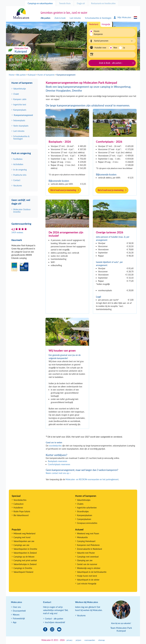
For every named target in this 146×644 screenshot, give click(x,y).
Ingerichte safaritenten (87, 508)
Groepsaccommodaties (87, 523)
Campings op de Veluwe (24, 557)
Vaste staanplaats (21, 126)
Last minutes (75, 18)
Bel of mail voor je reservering (63, 190)
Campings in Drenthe (23, 568)
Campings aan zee (21, 545)
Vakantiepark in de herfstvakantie (92, 572)
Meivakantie (82, 537)
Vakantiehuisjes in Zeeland (25, 564)
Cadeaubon (19, 504)
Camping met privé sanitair (25, 560)
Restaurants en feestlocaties (103, 3)
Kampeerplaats (20, 110)
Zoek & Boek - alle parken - (111, 63)
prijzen (78, 640)
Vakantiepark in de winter (88, 580)
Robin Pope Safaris (22, 511)
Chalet (16, 94)
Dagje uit (81, 3)
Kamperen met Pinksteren (88, 545)
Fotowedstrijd (19, 618)
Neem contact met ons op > (58, 473)
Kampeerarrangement (23, 115)
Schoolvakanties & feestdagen (98, 18)
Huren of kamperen (22, 83)
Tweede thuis (65, 3)
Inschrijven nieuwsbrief (55, 622)
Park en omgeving (21, 153)
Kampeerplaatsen (85, 515)
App (15, 622)
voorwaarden (90, 640)
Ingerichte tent (20, 105)
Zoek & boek (60, 18)
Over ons (17, 607)
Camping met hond (22, 537)
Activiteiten (18, 164)
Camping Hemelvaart (86, 541)
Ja (124, 48)
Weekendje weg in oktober (89, 568)
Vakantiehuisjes (84, 500)
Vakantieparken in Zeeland (25, 553)
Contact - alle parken (54, 619)
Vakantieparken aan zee (24, 541)
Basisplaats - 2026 (60, 142)
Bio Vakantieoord (21, 515)
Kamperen (97, 34)
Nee (115, 48)
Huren (97, 31)
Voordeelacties (20, 500)
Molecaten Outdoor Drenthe (22, 211)
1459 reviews (17, 232)
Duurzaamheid (19, 611)
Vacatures (18, 186)
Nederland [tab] (94, 24)
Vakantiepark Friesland (23, 572)
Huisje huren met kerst (87, 576)
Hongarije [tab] (106, 24)
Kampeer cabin (20, 99)
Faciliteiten (18, 159)
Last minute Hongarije (87, 584)
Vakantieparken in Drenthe (25, 549)
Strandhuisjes (83, 511)
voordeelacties (55, 446)
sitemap (101, 640)
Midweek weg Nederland (24, 533)
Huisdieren (18, 508)
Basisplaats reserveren (58, 461)
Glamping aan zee (85, 560)
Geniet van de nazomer (87, 564)
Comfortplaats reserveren (59, 464)
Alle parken (45, 18)
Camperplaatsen (84, 519)
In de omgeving (20, 170)
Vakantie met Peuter (86, 553)
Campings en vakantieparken (40, 3)
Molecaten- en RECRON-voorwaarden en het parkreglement (92, 479)
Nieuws (16, 615)
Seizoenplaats (19, 120)
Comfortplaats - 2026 (109, 142)
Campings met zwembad (88, 557)
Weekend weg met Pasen (88, 533)
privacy (70, 640)
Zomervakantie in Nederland (89, 549)
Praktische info (20, 175)
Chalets (80, 504)
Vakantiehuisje (20, 89)
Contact (17, 180)
